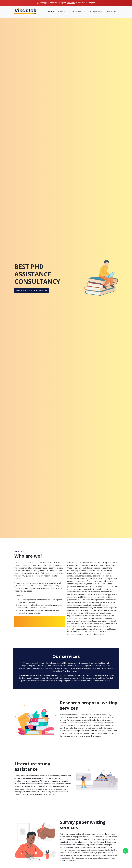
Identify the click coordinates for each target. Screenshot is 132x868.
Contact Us (111, 11)
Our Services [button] (77, 11)
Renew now (71, 3)
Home (51, 11)
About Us (62, 11)
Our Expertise (95, 11)
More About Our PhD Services (32, 290)
